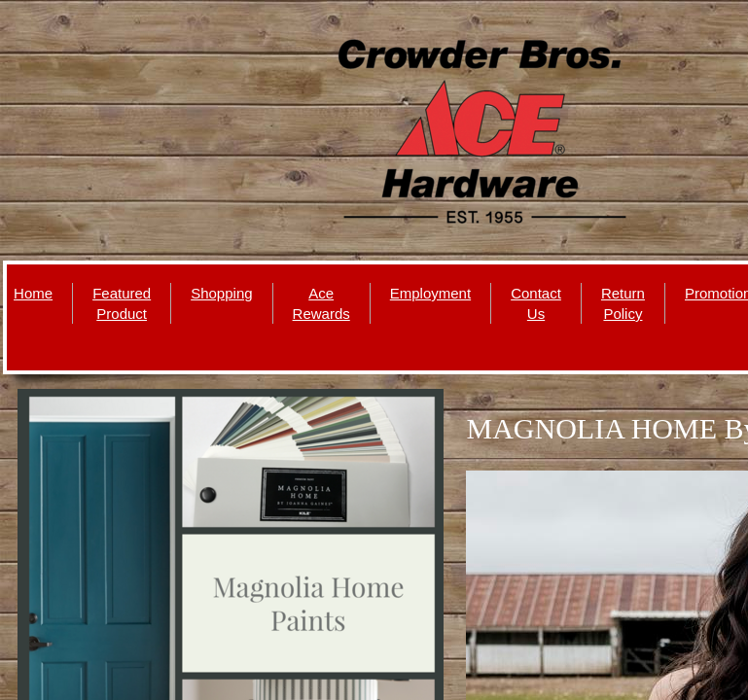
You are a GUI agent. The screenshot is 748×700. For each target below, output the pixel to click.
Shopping (221, 293)
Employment (430, 293)
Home (33, 293)
